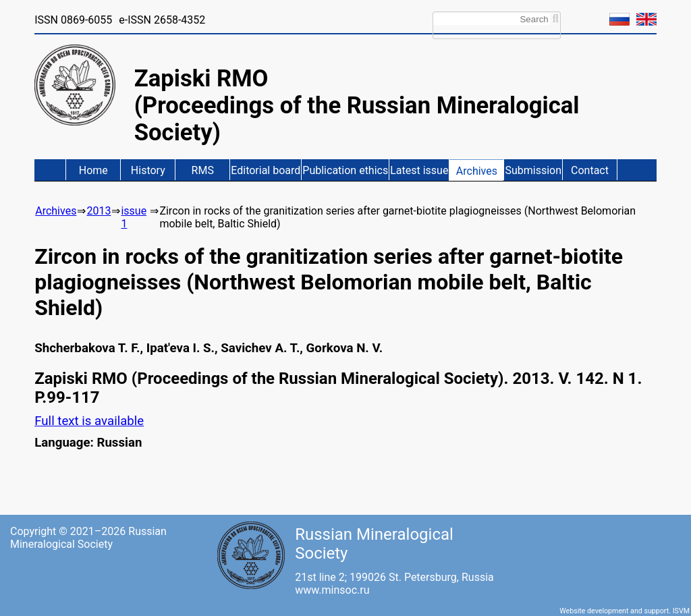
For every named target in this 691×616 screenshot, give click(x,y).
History (148, 170)
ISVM (681, 611)
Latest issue (419, 170)
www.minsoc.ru (332, 590)
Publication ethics (345, 170)
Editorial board (266, 170)
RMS (203, 170)
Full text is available (89, 421)
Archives (477, 171)
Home (93, 170)
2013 (99, 211)
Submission (533, 170)
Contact (590, 170)
